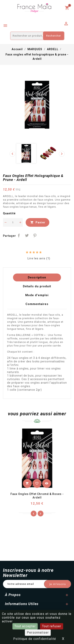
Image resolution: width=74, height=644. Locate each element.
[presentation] (12, 154)
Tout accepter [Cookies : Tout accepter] (25, 626)
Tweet (27, 235)
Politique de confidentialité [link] (35, 639)
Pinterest (35, 235)
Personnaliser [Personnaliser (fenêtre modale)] (38, 632)
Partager (19, 235)
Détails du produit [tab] (37, 286)
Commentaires (37, 304)
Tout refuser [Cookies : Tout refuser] (52, 626)
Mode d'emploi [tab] (37, 295)
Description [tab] (37, 277)
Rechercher (54, 36)
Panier (37, 222)
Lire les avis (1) (37, 258)
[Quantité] (13, 222)
